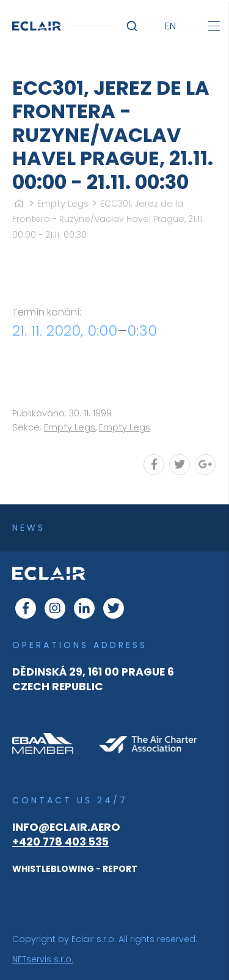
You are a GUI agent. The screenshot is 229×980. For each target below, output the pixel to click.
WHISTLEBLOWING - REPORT (75, 869)
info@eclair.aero (66, 827)
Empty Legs (63, 204)
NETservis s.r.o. (43, 959)
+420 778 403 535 (60, 842)
